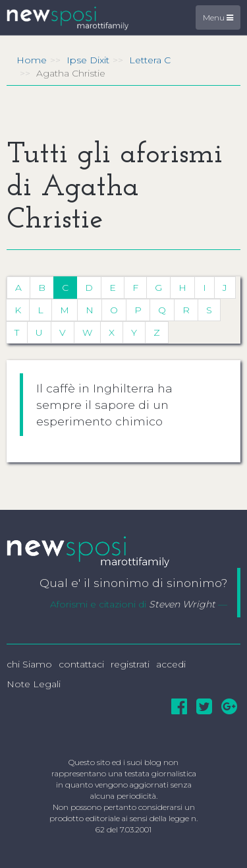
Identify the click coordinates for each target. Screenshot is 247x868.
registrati (130, 664)
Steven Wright (182, 604)
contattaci (81, 664)
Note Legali (34, 684)
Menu (218, 17)
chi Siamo (29, 664)
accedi (171, 664)
